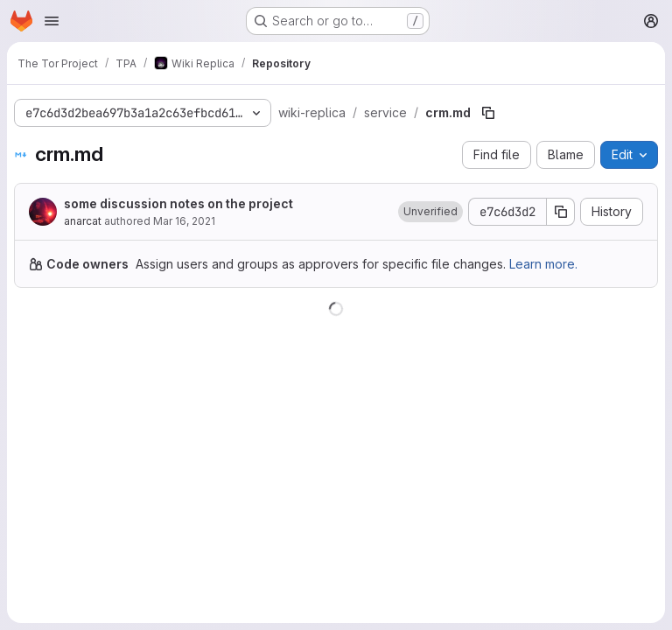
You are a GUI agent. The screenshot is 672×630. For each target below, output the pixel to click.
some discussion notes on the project (178, 203)
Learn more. (543, 264)
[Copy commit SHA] (561, 212)
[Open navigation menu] (52, 21)
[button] (430, 212)
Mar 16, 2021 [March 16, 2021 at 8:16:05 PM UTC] (184, 221)
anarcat (83, 221)
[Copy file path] (488, 113)
